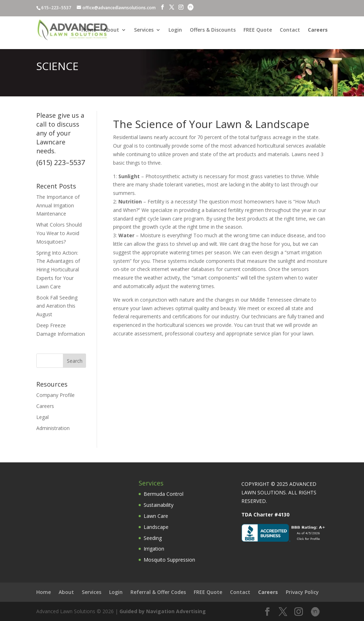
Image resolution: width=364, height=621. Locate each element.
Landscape (156, 527)
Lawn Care (156, 516)
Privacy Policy (302, 592)
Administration (53, 428)
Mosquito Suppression (169, 560)
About (111, 30)
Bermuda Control (164, 494)
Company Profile (55, 395)
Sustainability (159, 505)
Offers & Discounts (213, 30)
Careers (45, 406)
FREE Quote (258, 30)
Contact (290, 30)
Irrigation (154, 549)
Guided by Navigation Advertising (163, 611)
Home (89, 30)
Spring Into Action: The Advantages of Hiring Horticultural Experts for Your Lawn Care (58, 270)
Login (175, 30)
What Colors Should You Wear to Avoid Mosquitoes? (59, 233)
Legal (42, 417)
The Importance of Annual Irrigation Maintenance (58, 205)
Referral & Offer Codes (158, 592)
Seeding (153, 538)
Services (144, 30)
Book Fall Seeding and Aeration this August (57, 306)
